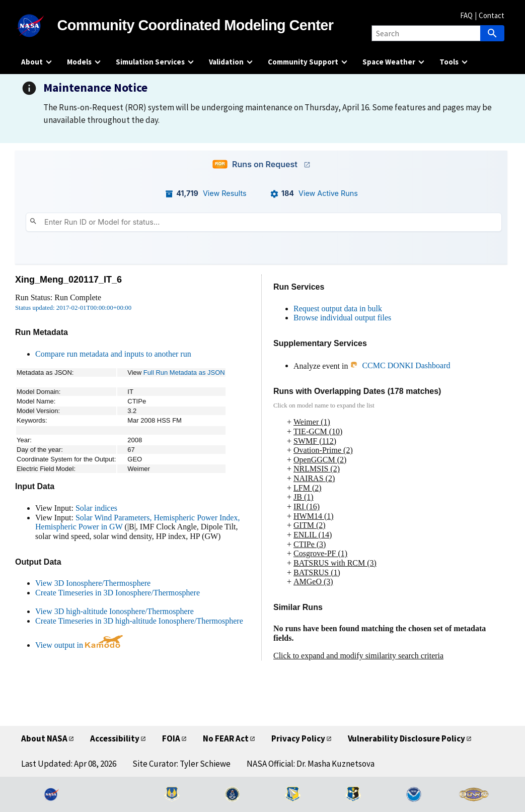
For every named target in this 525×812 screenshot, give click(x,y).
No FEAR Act (226, 738)
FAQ (466, 15)
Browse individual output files (342, 318)
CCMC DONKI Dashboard (400, 365)
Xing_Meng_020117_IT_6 (68, 280)
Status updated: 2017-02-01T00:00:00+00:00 (73, 308)
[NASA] (39, 26)
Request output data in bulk (338, 309)
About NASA (44, 738)
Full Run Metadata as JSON (184, 373)
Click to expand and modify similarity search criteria (358, 656)
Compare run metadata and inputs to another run (113, 354)
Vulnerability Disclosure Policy (406, 738)
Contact (492, 15)
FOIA (171, 738)
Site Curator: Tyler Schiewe (181, 764)
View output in (79, 645)
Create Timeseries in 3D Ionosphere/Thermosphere (118, 593)
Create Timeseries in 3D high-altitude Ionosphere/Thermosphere (139, 621)
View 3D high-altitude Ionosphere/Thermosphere (115, 611)
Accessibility (115, 738)
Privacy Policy (298, 738)
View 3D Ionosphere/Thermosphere (93, 583)
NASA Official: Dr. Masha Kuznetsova (311, 764)
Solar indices (96, 508)
